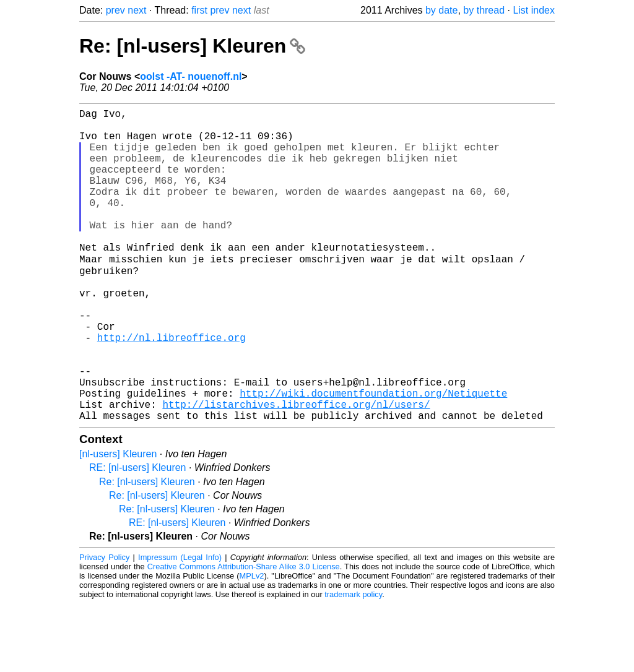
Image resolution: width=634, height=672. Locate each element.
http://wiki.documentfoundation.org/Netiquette (373, 456)
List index (534, 10)
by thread (484, 10)
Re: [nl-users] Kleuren (192, 46)
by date (441, 10)
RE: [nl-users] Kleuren (138, 536)
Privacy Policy (104, 625)
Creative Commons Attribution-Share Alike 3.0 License (244, 635)
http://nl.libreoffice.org (172, 388)
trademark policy (353, 662)
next (137, 10)
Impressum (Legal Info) (180, 625)
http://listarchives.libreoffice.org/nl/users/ (296, 470)
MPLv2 (252, 644)
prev (115, 10)
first (199, 10)
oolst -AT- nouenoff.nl (191, 76)
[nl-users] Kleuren (118, 522)
